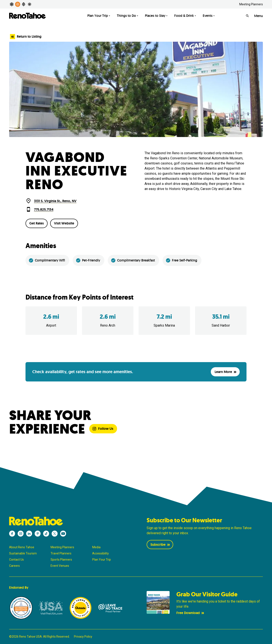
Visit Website (64, 223)
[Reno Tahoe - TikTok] (46, 534)
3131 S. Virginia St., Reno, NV (55, 201)
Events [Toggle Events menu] (208, 16)
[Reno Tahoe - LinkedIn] (29, 534)
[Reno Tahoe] (28, 16)
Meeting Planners (251, 4)
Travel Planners (61, 553)
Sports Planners (61, 560)
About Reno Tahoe (22, 547)
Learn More (226, 372)
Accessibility (101, 553)
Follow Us (103, 429)
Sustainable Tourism (23, 553)
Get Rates (37, 223)
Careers (14, 566)
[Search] (247, 16)
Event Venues (60, 566)
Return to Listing (26, 37)
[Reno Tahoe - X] (55, 534)
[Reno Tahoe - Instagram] (21, 534)
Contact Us (16, 560)
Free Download (191, 613)
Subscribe (161, 545)
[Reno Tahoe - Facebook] (12, 534)
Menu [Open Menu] (259, 16)
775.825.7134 (44, 209)
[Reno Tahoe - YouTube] (63, 534)
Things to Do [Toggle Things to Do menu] (126, 16)
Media (96, 547)
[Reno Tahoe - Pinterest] (38, 534)
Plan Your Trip (102, 560)
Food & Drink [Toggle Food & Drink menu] (184, 16)
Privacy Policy (83, 637)
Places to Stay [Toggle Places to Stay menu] (155, 16)
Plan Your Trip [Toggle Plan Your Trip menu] (98, 16)
